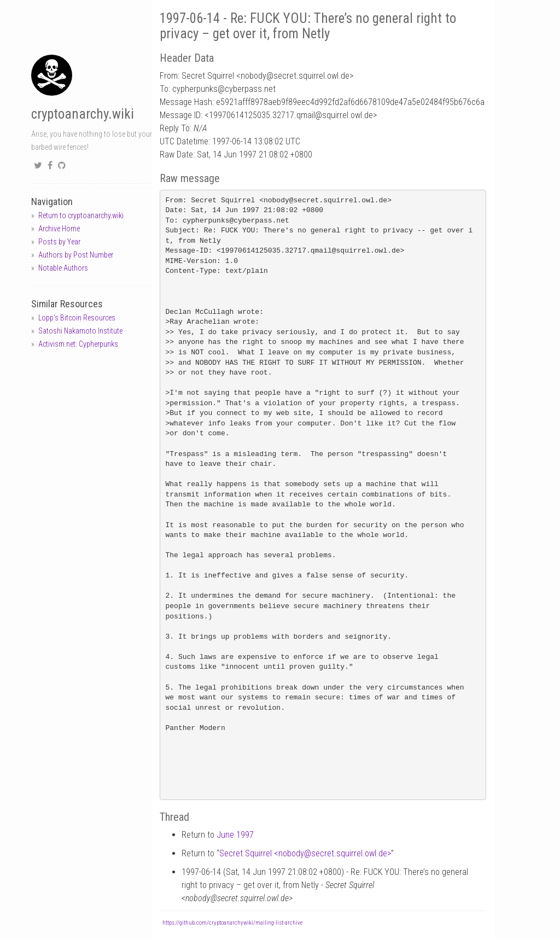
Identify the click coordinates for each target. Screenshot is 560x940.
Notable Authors (63, 268)
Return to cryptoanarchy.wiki (81, 215)
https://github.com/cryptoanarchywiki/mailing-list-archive (232, 923)
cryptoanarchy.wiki (83, 114)
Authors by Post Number (76, 255)
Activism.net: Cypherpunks (78, 344)
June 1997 (235, 835)
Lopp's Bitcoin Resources (77, 318)
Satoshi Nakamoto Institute (80, 331)
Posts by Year (59, 242)
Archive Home (59, 229)
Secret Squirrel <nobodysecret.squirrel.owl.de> (305, 853)
